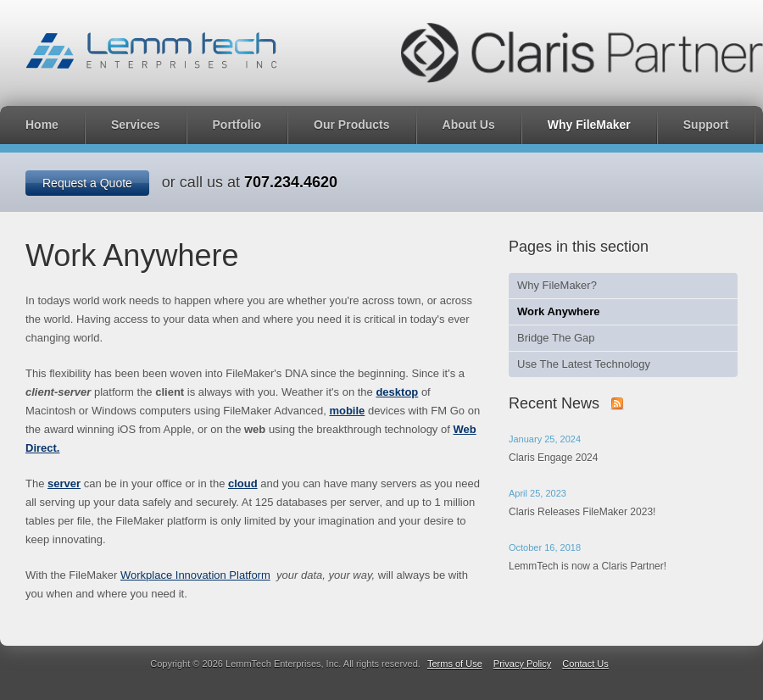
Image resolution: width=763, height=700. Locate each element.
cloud (243, 483)
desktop (397, 392)
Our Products (351, 125)
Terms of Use (455, 664)
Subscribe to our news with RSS (617, 403)
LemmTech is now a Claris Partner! (588, 566)
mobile (347, 411)
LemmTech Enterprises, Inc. (151, 51)
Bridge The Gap (556, 338)
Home (42, 125)
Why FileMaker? (557, 285)
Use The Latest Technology (584, 364)
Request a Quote (87, 183)
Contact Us (585, 664)
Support (706, 125)
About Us (469, 125)
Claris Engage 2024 (553, 458)
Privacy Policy (522, 664)
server (64, 483)
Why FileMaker (589, 125)
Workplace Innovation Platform (195, 575)
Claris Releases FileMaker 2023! (582, 512)
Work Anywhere (559, 311)
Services (136, 125)
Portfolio (237, 125)
